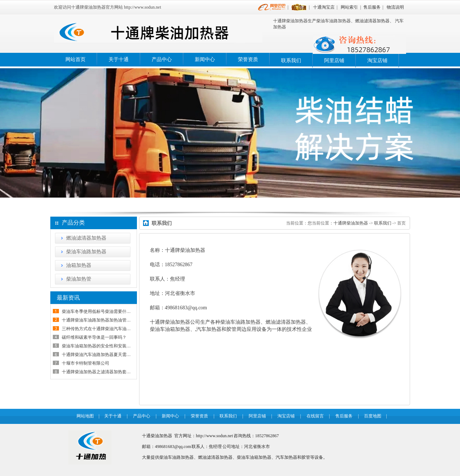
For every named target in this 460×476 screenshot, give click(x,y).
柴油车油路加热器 (86, 252)
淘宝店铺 (377, 61)
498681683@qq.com (186, 308)
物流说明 (395, 7)
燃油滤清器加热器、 (374, 21)
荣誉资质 (248, 59)
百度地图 (373, 416)
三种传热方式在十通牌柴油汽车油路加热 (101, 329)
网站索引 (349, 7)
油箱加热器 (79, 265)
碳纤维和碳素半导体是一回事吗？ (94, 337)
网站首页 (75, 59)
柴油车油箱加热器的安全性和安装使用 (98, 346)
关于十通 (119, 59)
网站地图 (85, 416)
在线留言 (315, 416)
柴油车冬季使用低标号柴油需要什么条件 (101, 311)
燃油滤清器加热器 (86, 238)
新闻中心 (205, 59)
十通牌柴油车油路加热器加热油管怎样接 (101, 320)
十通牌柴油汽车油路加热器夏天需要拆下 (101, 355)
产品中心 (162, 59)
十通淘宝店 (324, 7)
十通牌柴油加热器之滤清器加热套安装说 (101, 372)
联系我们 (291, 61)
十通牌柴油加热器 (351, 223)
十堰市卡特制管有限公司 (86, 363)
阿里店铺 (334, 61)
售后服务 (372, 7)
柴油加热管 (79, 279)
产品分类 (73, 223)
